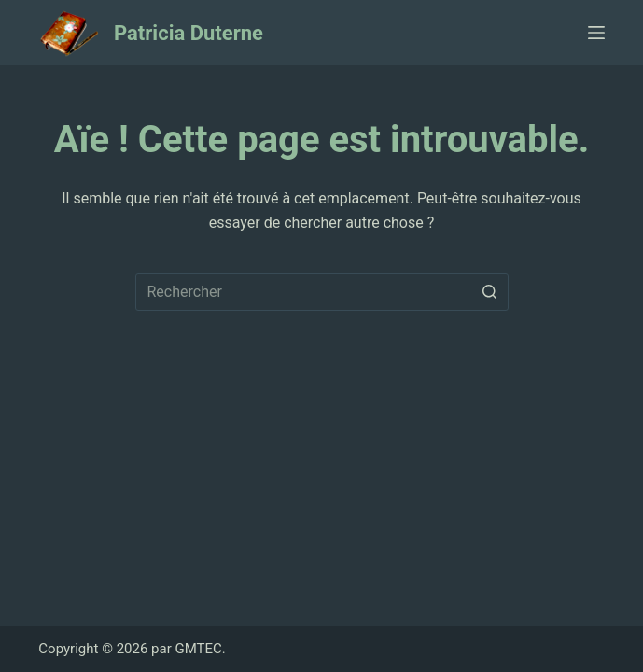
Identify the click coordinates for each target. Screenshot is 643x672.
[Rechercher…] (322, 292)
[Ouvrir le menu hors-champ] (596, 33)
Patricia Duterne (189, 33)
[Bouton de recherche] (490, 292)
